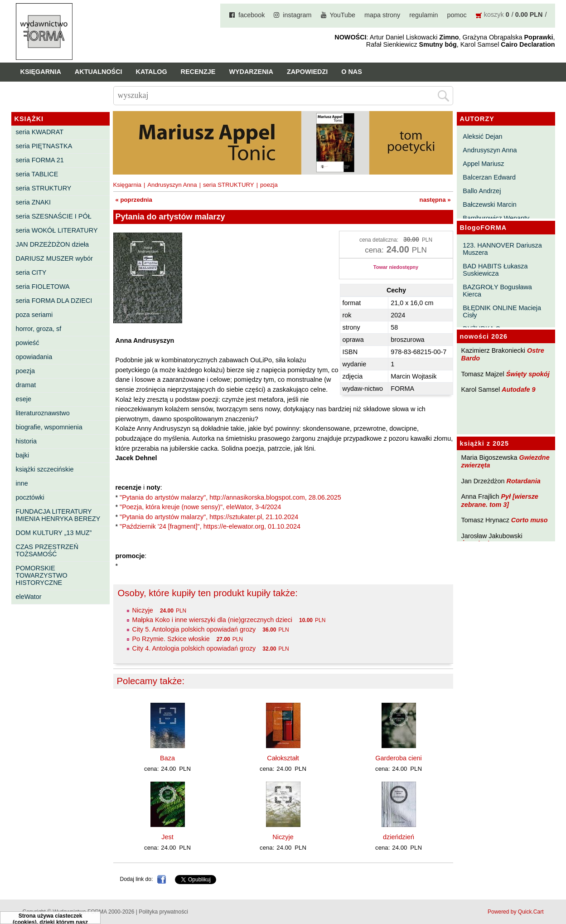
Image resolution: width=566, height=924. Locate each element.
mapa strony (382, 15)
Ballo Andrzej (482, 191)
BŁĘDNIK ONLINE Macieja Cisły (502, 311)
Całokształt (283, 758)
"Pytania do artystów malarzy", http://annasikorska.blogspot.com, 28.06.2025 (230, 497)
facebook (252, 15)
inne (22, 483)
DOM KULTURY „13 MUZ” (54, 533)
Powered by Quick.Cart (515, 912)
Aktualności (99, 72)
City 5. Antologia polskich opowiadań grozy (194, 629)
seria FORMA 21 (40, 160)
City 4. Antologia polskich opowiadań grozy (194, 648)
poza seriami (34, 315)
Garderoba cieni (398, 758)
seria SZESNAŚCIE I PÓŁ (54, 216)
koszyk (494, 15)
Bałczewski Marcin (489, 204)
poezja (25, 371)
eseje (24, 399)
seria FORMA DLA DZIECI (54, 301)
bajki (23, 455)
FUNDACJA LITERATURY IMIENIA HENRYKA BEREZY (58, 515)
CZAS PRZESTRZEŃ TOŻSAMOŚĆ (47, 550)
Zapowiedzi (307, 72)
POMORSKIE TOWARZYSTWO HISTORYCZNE (42, 575)
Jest (167, 837)
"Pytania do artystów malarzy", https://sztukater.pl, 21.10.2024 (209, 517)
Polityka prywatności (163, 912)
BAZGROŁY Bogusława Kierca (497, 291)
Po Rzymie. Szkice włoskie (171, 639)
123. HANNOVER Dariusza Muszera (502, 249)
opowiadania (34, 357)
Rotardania (523, 481)
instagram (297, 15)
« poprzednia (134, 200)
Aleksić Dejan (482, 136)
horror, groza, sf (39, 329)
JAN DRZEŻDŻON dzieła (53, 244)
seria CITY (31, 272)
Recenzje (198, 72)
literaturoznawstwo (43, 413)
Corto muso (530, 520)
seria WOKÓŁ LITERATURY (57, 230)
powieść (28, 343)
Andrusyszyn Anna (490, 150)
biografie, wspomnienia (49, 427)
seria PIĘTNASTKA (44, 146)
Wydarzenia (251, 72)
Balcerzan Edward (489, 177)
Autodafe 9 (518, 389)
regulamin (423, 15)
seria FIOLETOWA (43, 287)
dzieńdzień (399, 837)
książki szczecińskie (45, 469)
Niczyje (143, 610)
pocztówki (30, 497)
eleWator (29, 597)
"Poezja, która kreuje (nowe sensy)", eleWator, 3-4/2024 (200, 507)
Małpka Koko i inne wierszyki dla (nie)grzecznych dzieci (213, 620)
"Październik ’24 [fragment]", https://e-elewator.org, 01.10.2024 (210, 526)
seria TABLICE (37, 174)
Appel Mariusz (483, 164)
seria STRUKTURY (44, 188)
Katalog (152, 72)
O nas (352, 72)
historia (26, 441)
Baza (167, 758)
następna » (435, 200)
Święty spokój (528, 374)
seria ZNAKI (34, 202)
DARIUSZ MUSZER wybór (54, 258)
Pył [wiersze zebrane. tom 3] (500, 500)
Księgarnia (41, 72)
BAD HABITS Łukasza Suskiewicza (495, 270)
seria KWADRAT (40, 132)
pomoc (457, 15)
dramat (26, 385)
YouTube (343, 15)
